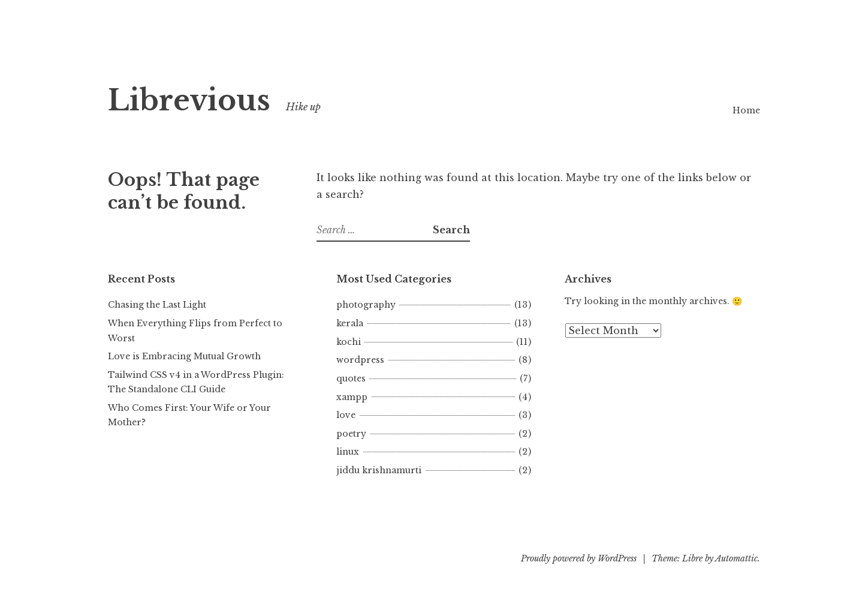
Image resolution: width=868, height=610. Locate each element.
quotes (351, 378)
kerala (350, 323)
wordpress (360, 360)
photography (366, 305)
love (346, 415)
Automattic (736, 558)
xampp (352, 397)
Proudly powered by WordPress (579, 558)
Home (746, 110)
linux (348, 452)
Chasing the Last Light (157, 305)
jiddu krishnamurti (379, 470)
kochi (349, 342)
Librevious (189, 100)
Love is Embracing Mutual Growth (184, 356)
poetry (351, 434)
